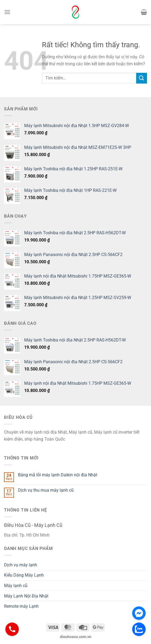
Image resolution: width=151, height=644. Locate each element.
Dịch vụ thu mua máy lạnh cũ (46, 490)
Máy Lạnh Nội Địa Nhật (26, 596)
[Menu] (7, 12)
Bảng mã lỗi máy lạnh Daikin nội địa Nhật (58, 475)
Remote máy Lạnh (21, 606)
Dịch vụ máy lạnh (21, 565)
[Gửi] (142, 78)
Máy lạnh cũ (16, 586)
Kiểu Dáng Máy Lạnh (24, 575)
